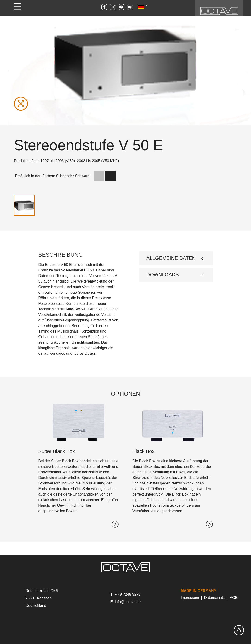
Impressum (190, 598)
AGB (234, 598)
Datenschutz (215, 598)
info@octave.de (128, 602)
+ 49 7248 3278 (128, 594)
